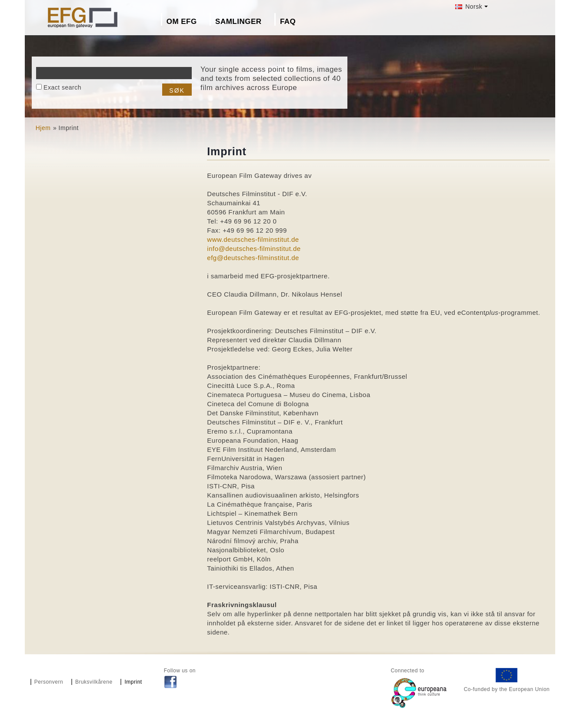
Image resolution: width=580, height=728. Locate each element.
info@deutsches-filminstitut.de (254, 249)
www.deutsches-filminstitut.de (253, 239)
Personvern (49, 682)
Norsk (469, 7)
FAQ (288, 22)
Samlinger (238, 22)
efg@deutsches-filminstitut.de (253, 258)
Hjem (43, 128)
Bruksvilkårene (94, 682)
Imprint (133, 682)
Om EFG (182, 22)
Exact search (62, 87)
